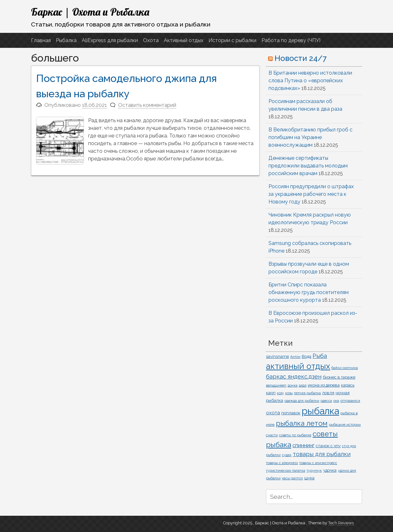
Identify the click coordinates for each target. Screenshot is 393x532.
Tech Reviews (341, 523)
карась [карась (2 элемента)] (348, 385)
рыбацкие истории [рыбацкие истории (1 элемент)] (345, 425)
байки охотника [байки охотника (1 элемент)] (345, 368)
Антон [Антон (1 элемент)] (295, 357)
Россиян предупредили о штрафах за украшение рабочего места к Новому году (311, 194)
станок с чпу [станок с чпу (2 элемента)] (328, 446)
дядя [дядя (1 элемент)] (303, 385)
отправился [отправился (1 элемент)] (350, 401)
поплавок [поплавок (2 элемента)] (291, 413)
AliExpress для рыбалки (110, 40)
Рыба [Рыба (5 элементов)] (320, 356)
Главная (41, 40)
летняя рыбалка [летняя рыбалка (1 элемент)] (307, 393)
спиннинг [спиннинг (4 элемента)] (303, 445)
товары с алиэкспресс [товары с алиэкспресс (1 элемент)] (318, 463)
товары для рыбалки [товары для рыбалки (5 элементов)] (322, 454)
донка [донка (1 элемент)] (293, 385)
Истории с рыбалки (232, 40)
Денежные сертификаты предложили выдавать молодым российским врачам (308, 166)
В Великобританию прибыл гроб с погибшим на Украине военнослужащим (310, 137)
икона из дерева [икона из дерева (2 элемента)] (324, 385)
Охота (151, 40)
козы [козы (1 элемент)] (289, 393)
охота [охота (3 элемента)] (273, 413)
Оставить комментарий (147, 105)
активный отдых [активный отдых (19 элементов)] (298, 366)
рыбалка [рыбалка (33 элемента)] (320, 411)
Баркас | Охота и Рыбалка (90, 12)
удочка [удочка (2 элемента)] (330, 470)
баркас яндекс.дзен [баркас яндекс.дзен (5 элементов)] (294, 377)
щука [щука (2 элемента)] (309, 478)
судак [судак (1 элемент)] (287, 455)
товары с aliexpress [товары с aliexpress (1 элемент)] (282, 463)
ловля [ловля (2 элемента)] (328, 393)
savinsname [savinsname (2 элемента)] (277, 356)
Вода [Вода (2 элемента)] (306, 356)
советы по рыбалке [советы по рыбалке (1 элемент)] (295, 435)
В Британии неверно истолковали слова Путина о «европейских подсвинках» (310, 81)
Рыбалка (66, 40)
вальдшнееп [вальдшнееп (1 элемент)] (276, 385)
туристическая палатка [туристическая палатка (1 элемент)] (286, 470)
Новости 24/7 (301, 58)
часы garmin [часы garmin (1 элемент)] (292, 478)
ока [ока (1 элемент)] (336, 401)
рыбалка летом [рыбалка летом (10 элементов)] (302, 423)
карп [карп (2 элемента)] (271, 393)
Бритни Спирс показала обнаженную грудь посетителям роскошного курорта (309, 292)
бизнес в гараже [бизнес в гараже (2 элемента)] (339, 377)
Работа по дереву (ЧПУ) (291, 40)
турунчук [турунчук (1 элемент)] (314, 470)
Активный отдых (184, 40)
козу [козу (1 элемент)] (280, 393)
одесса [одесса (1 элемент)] (326, 401)
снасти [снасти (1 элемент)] (272, 435)
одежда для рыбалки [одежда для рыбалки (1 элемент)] (302, 401)
